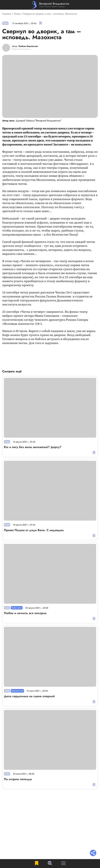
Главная (7, 14)
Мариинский (17, 691)
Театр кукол (17, 608)
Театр (17, 14)
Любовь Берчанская (28, 46)
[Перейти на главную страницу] (50, 5)
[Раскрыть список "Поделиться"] (93, 853)
